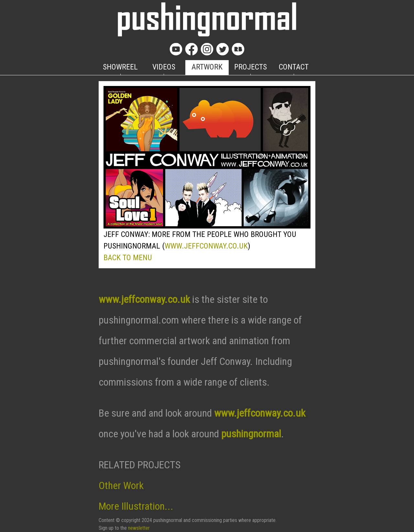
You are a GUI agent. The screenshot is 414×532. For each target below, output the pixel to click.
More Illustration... (136, 506)
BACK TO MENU (128, 258)
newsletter (139, 528)
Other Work (121, 485)
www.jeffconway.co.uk (144, 299)
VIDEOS (164, 67)
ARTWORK (207, 67)
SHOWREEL (120, 67)
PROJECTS (251, 67)
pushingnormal (251, 434)
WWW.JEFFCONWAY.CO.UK (206, 246)
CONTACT (294, 67)
